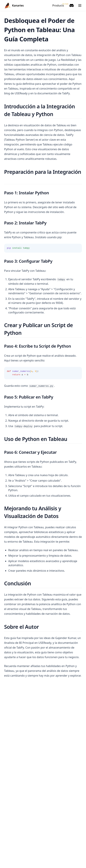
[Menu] (80, 5)
